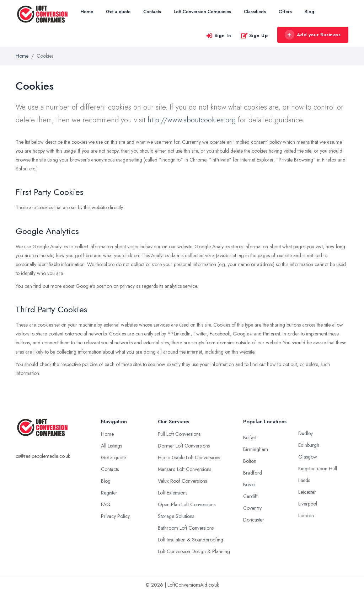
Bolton (250, 461)
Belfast (250, 438)
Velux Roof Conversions (182, 481)
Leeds (304, 480)
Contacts (152, 12)
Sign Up (254, 35)
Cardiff (250, 496)
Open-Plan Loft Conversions (187, 504)
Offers (285, 12)
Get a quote (118, 12)
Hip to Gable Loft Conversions (189, 457)
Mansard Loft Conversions (184, 469)
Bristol (249, 485)
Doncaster (254, 520)
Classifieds (255, 12)
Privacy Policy (115, 516)
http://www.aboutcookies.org (192, 120)
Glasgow (308, 457)
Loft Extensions (173, 493)
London (306, 515)
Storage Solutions (176, 516)
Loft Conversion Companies (202, 12)
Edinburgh (309, 445)
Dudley (306, 433)
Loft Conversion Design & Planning (194, 551)
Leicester (307, 492)
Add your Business (312, 35)
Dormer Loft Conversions (184, 446)
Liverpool (308, 504)
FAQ (106, 504)
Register (109, 493)
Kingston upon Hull (318, 468)
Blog (309, 12)
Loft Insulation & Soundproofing (191, 540)
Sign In (219, 35)
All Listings (111, 446)
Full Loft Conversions (179, 434)
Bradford (253, 473)
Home (87, 12)
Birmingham (256, 449)
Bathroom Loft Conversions (186, 528)
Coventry (252, 508)
